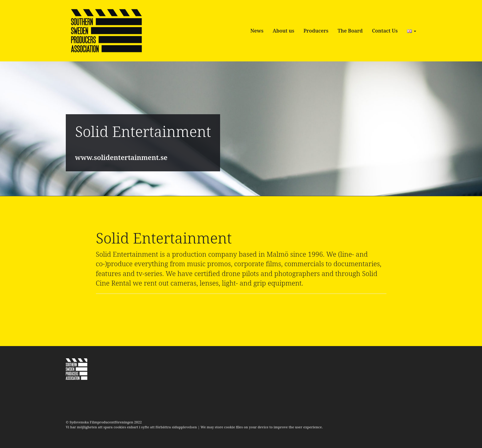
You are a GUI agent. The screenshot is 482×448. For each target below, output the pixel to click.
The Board (350, 31)
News (257, 31)
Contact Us (385, 31)
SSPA (106, 31)
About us (283, 31)
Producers (316, 31)
